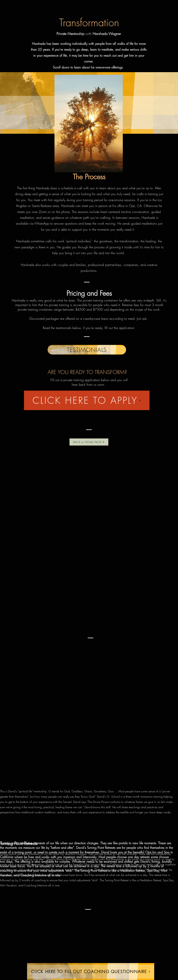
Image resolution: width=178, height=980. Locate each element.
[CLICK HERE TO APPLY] (87, 400)
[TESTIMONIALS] (87, 350)
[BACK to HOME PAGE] (89, 442)
